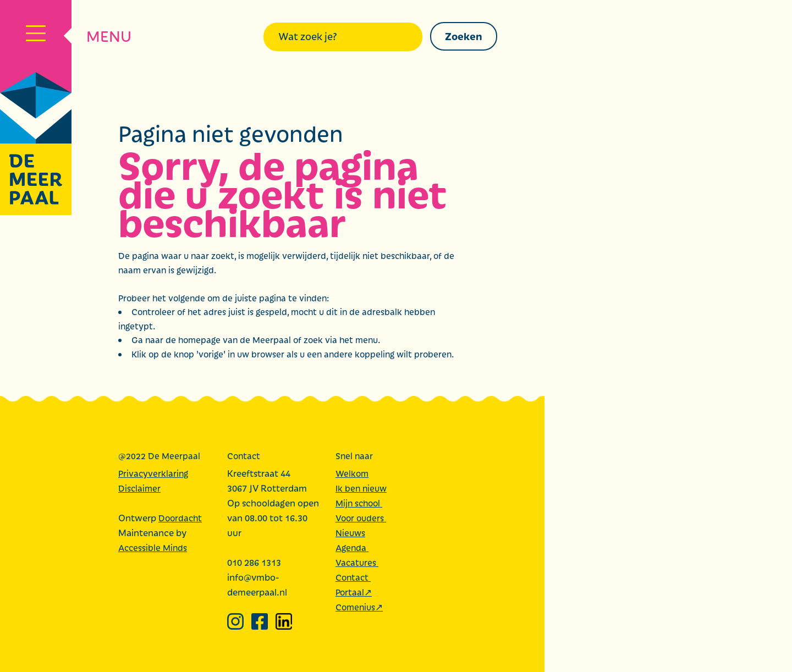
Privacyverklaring (153, 473)
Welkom (352, 473)
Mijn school (359, 503)
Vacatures (357, 562)
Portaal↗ (354, 592)
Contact (353, 577)
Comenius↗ (359, 607)
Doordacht (180, 518)
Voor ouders (361, 518)
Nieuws (350, 533)
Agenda (352, 547)
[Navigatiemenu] (36, 36)
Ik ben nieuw (361, 488)
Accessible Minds (153, 547)
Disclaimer (139, 488)
